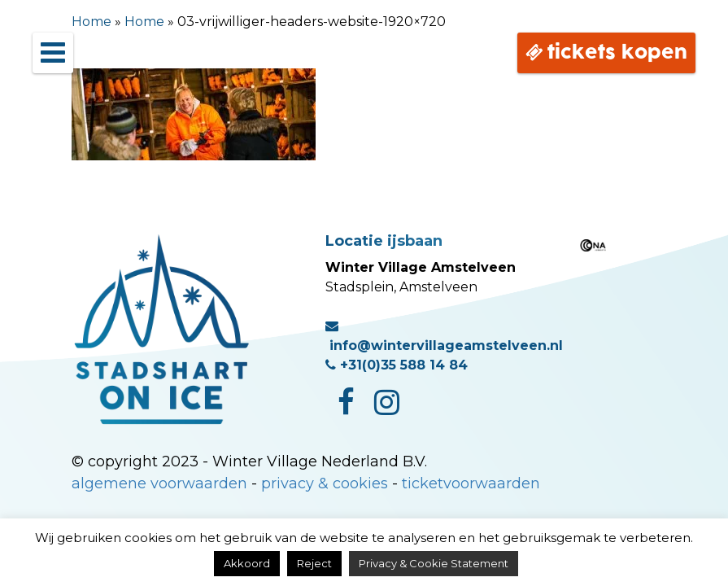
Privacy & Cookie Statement (434, 563)
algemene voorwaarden (159, 483)
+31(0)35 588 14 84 (397, 365)
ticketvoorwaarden (471, 483)
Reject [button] (314, 563)
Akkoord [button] (247, 563)
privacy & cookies (325, 483)
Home (92, 22)
